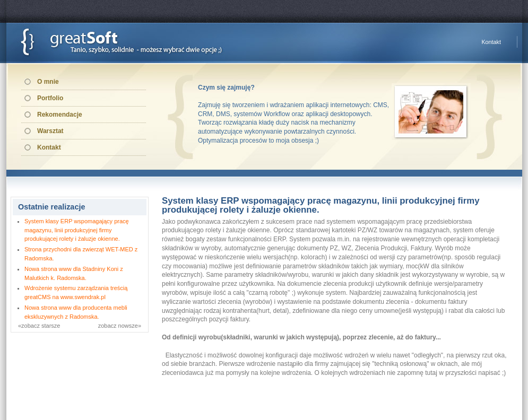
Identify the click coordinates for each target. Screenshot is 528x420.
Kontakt (491, 42)
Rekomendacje (60, 115)
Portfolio (50, 98)
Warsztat (50, 131)
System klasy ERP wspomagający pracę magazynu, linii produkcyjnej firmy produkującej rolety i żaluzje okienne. (77, 230)
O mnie (48, 82)
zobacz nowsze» (120, 326)
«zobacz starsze (39, 326)
